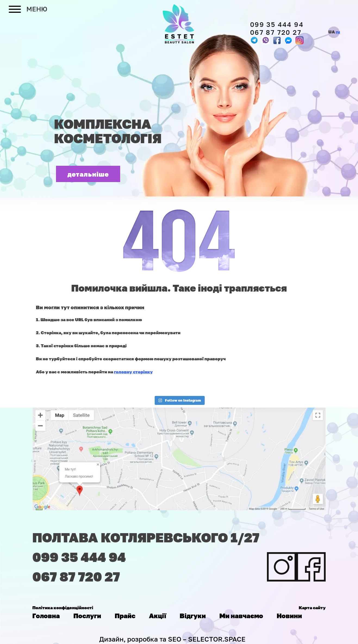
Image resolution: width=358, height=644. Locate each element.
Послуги (87, 616)
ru (338, 32)
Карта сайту (312, 608)
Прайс (125, 616)
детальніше (88, 174)
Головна (46, 616)
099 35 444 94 (277, 24)
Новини (289, 616)
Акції (158, 616)
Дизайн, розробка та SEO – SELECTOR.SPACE (172, 639)
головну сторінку (133, 372)
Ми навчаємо (241, 616)
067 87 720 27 (276, 32)
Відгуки (193, 616)
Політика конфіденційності (63, 608)
